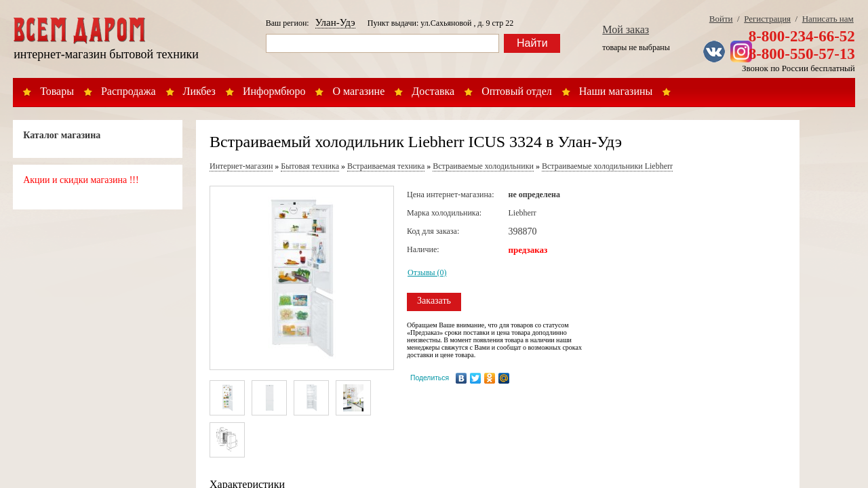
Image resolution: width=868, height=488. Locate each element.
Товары (57, 91)
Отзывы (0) (427, 272)
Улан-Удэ (335, 22)
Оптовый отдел (517, 91)
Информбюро (274, 91)
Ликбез (199, 91)
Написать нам (828, 19)
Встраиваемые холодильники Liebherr (607, 166)
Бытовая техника (310, 166)
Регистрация (767, 19)
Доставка (433, 91)
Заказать (434, 301)
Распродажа (129, 91)
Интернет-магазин (241, 166)
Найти (532, 43)
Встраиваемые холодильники (483, 166)
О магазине (358, 91)
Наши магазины (616, 91)
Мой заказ (626, 29)
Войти (721, 19)
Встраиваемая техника (386, 166)
